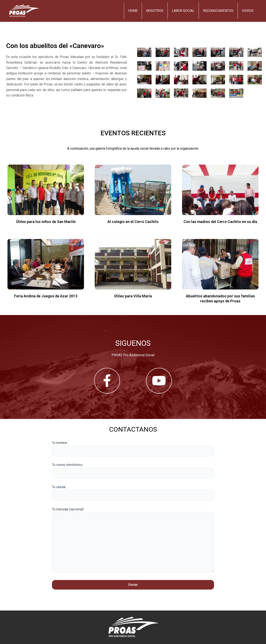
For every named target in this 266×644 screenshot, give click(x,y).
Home (133, 11)
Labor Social (183, 11)
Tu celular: (133, 493)
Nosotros (155, 11)
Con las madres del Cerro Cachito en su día (220, 222)
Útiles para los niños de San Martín (46, 222)
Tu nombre (133, 449)
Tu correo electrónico (133, 471)
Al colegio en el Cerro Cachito (133, 222)
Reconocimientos (218, 11)
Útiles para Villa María (133, 296)
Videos (248, 11)
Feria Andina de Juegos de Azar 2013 (46, 296)
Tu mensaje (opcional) (133, 541)
